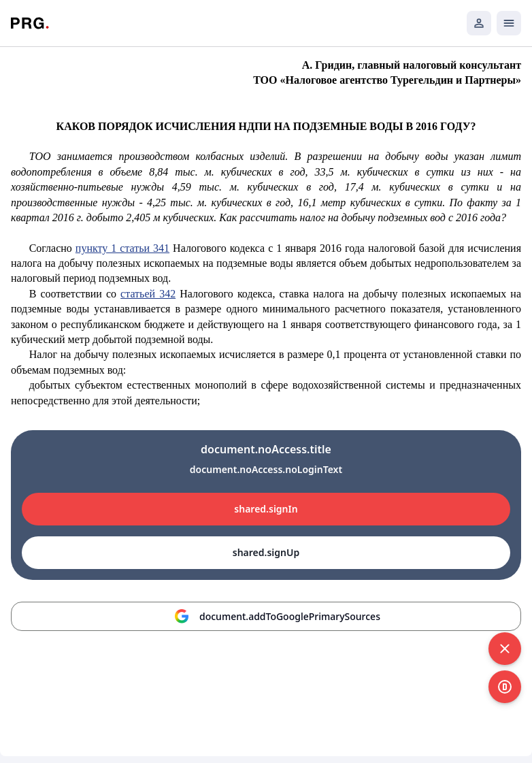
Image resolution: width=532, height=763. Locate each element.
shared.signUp (266, 552)
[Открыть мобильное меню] (509, 23)
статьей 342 (148, 294)
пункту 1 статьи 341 (122, 248)
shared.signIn (266, 509)
